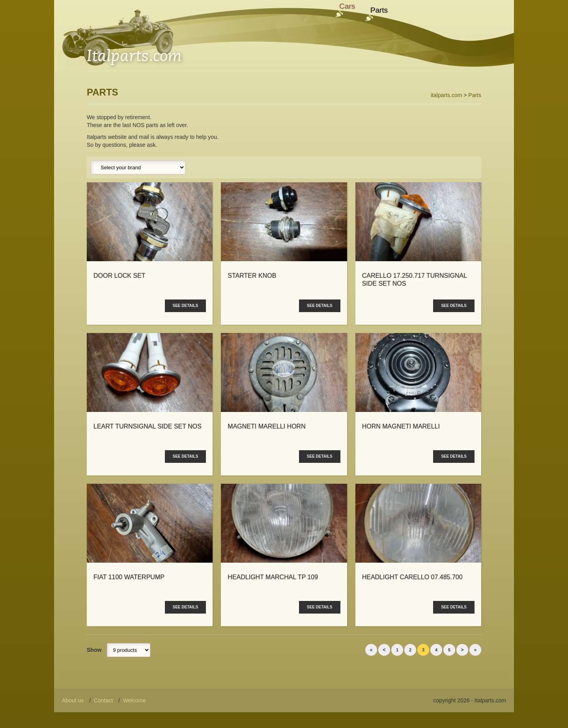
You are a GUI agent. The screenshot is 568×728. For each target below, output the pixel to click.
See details (186, 306)
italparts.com (446, 95)
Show (94, 650)
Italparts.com (134, 55)
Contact (103, 700)
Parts (379, 10)
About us (73, 700)
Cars (347, 6)
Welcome (135, 700)
